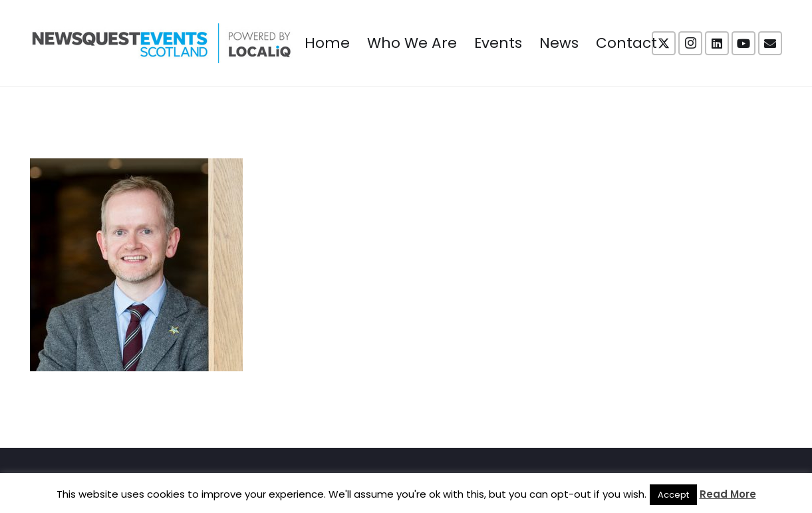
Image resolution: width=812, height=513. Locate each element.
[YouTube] (744, 43)
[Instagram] (690, 43)
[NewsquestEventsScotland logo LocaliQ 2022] (162, 43)
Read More (728, 494)
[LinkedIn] (717, 43)
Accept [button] (673, 495)
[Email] (770, 43)
